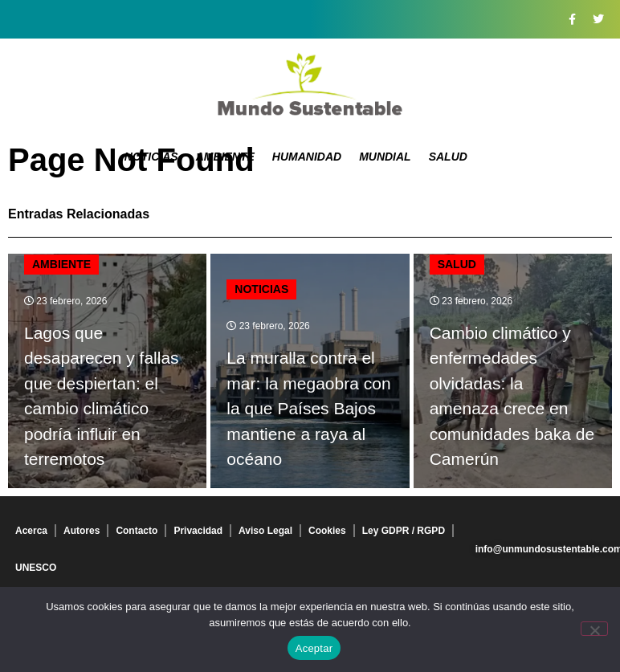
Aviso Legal (265, 531)
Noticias (151, 157)
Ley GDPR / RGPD (404, 531)
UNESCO (36, 568)
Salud (448, 157)
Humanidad (307, 157)
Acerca (31, 531)
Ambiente (225, 157)
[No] (594, 629)
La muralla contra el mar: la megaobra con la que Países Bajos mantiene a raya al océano (308, 408)
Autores (82, 531)
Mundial (385, 157)
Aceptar (314, 648)
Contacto (137, 531)
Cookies (327, 531)
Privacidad (198, 531)
